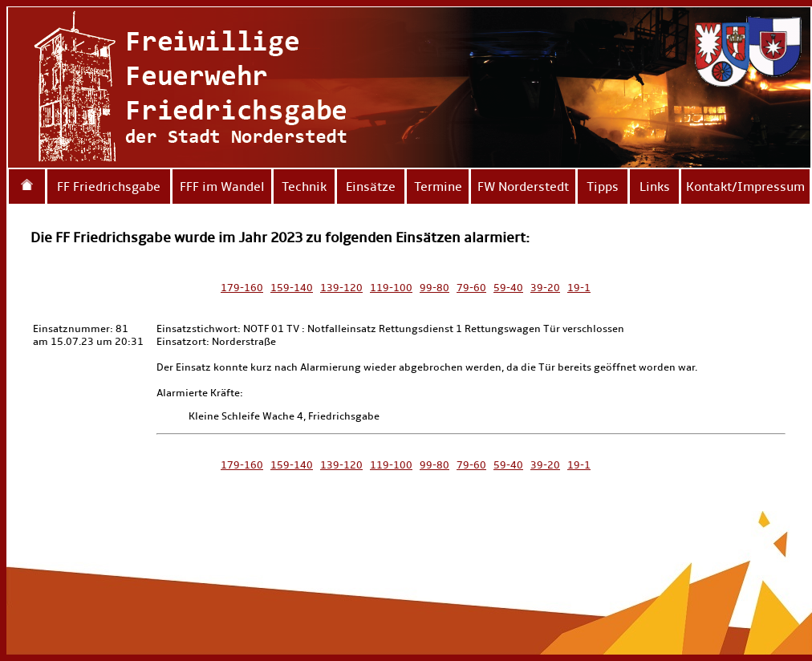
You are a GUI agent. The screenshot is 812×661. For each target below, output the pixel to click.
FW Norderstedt (523, 187)
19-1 (579, 288)
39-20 (545, 288)
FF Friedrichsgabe (109, 187)
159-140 (292, 288)
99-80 (434, 288)
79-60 (471, 288)
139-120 (341, 288)
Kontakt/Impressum (745, 187)
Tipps (603, 187)
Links (655, 187)
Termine (438, 187)
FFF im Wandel (222, 187)
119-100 (391, 288)
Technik (304, 187)
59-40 (508, 288)
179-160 (242, 288)
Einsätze (371, 187)
